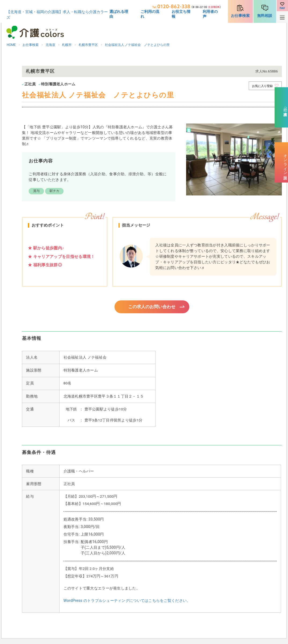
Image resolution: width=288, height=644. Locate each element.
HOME (11, 45)
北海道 (50, 45)
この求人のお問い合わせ (152, 307)
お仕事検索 (240, 16)
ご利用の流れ (150, 14)
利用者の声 (210, 14)
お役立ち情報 (181, 14)
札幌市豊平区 (88, 45)
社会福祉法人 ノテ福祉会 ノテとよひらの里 (137, 45)
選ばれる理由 (119, 14)
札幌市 (67, 45)
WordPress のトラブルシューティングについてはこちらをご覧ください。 (127, 601)
